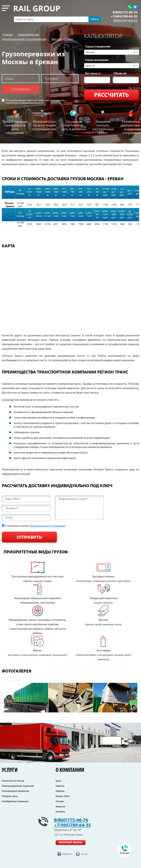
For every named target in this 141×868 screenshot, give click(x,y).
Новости (60, 786)
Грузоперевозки (28, 34)
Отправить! (20, 89)
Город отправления (98, 47)
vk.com (84, 854)
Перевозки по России (13, 781)
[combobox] (112, 52)
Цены (58, 781)
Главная (7, 34)
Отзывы (60, 802)
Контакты (60, 812)
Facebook (67, 854)
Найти (95, 19)
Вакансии (60, 807)
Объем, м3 (120, 74)
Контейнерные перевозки (15, 791)
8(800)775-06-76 (125, 13)
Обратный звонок (125, 20)
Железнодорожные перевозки (18, 786)
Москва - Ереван (62, 39)
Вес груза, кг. (93, 74)
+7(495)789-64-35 (124, 17)
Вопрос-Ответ (63, 796)
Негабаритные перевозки (15, 802)
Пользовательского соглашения (47, 526)
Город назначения (97, 60)
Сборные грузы (10, 796)
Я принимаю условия (35, 526)
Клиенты (60, 791)
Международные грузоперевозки (24, 39)
